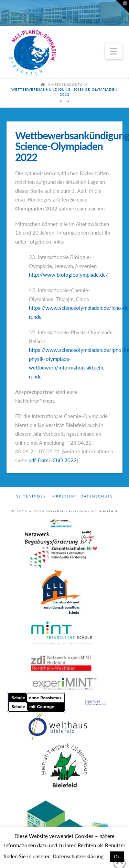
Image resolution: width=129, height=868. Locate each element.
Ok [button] (117, 857)
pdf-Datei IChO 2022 (53, 460)
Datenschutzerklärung (78, 856)
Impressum (63, 496)
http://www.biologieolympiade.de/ (68, 275)
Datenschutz (97, 496)
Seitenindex (31, 496)
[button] (114, 51)
